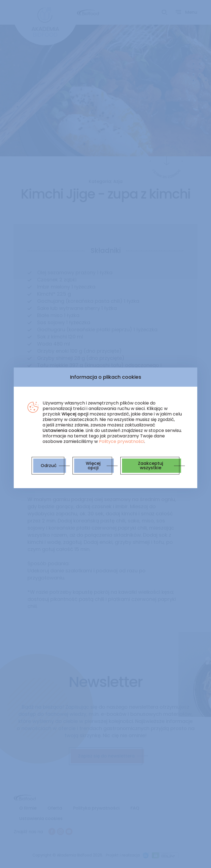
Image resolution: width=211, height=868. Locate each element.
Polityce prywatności (122, 441)
